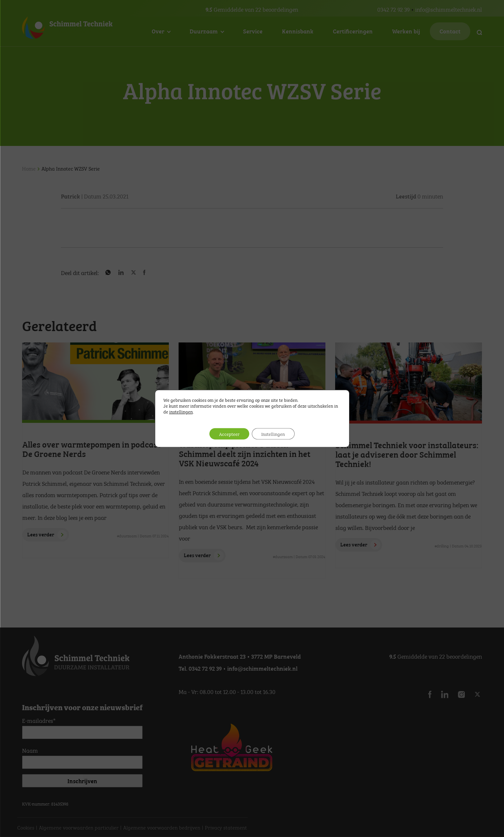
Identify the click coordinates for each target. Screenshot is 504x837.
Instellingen (273, 434)
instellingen (181, 411)
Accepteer (229, 434)
